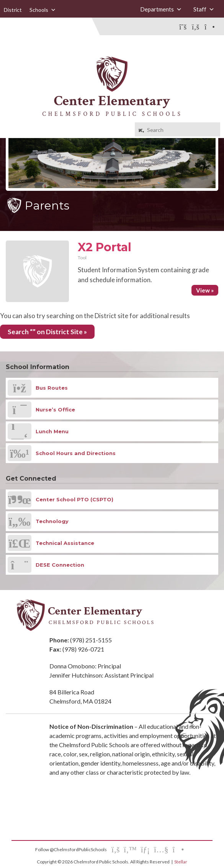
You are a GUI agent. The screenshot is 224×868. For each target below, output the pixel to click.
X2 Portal (105, 247)
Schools (43, 10)
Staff (204, 9)
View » (205, 290)
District (13, 10)
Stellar (181, 862)
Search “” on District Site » (47, 332)
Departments (161, 9)
